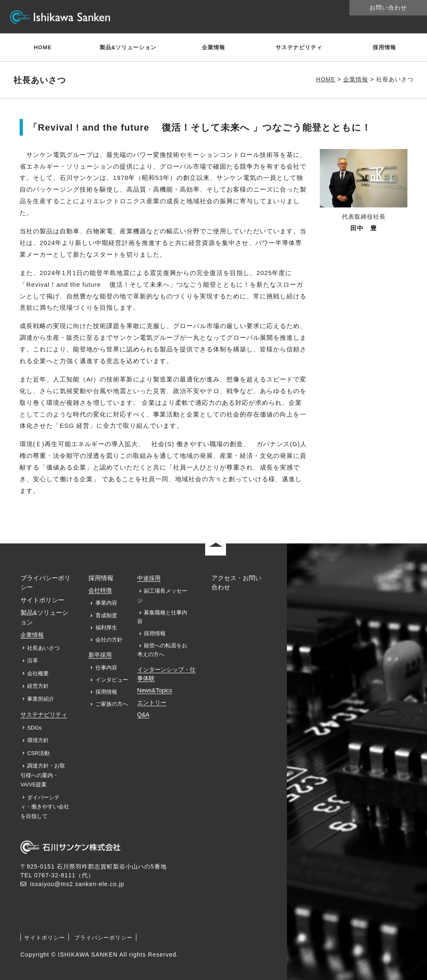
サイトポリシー (42, 600)
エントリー (152, 702)
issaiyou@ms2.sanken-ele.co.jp (77, 884)
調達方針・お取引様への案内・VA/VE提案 (43, 775)
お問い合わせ (388, 8)
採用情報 (384, 47)
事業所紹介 (41, 699)
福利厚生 (106, 628)
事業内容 (106, 603)
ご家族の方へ (112, 704)
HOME (43, 47)
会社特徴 (100, 590)
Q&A (143, 715)
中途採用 (149, 578)
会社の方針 (109, 640)
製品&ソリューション (128, 47)
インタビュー (112, 680)
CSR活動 (38, 753)
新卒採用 (100, 655)
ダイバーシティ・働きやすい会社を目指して (45, 807)
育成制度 (106, 615)
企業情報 (213, 47)
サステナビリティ (299, 47)
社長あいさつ (43, 648)
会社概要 (38, 673)
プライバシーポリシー (103, 938)
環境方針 (38, 740)
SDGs (34, 728)
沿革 (33, 660)
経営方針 (38, 686)
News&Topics (155, 690)
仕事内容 (106, 668)
